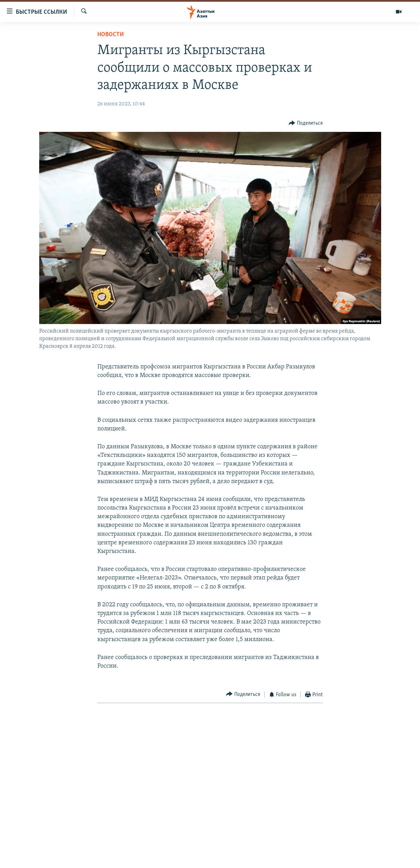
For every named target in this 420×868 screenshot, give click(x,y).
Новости (111, 35)
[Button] (306, 123)
